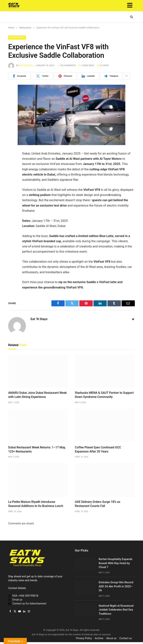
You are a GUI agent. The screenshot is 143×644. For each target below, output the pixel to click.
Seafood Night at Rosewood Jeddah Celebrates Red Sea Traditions (116, 610)
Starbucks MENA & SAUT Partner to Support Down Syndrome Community (104, 395)
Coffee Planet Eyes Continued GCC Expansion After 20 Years (98, 449)
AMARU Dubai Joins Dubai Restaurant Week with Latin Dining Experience (37, 395)
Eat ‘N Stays (26, 65)
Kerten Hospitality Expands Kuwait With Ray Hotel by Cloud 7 (116, 563)
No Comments (67, 65)
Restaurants (17, 37)
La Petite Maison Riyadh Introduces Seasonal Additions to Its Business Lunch (36, 504)
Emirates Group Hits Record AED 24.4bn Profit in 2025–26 (116, 586)
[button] (130, 5)
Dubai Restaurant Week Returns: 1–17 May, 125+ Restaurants (37, 449)
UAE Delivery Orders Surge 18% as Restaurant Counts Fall (98, 504)
